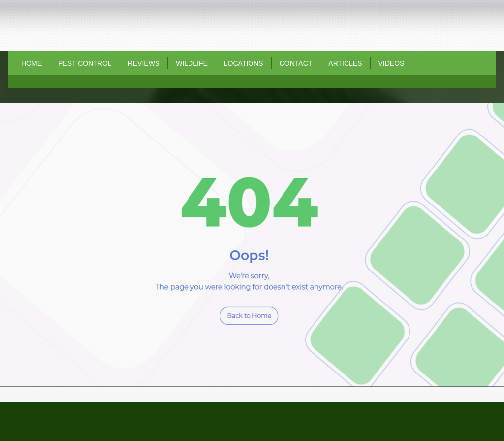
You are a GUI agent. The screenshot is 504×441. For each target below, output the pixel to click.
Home (31, 63)
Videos (392, 63)
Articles (345, 63)
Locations (244, 63)
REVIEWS (144, 63)
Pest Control (85, 63)
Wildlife (192, 63)
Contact (296, 63)
